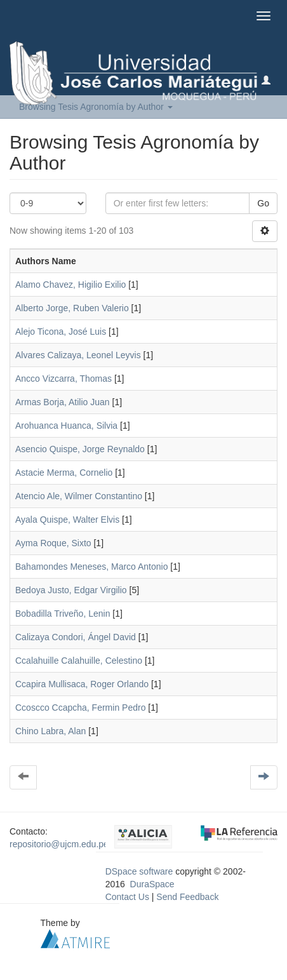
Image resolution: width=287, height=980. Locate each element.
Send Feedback (187, 897)
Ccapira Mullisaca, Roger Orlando (82, 684)
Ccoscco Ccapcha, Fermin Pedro (80, 708)
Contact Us (127, 897)
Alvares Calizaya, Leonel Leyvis (78, 355)
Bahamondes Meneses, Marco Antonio (91, 567)
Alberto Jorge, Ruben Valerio (72, 308)
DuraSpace (152, 884)
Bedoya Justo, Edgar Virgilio (71, 590)
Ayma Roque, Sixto (53, 543)
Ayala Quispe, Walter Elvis (67, 520)
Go (263, 203)
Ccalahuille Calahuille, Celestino (79, 661)
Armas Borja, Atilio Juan (63, 402)
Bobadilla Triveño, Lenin (63, 614)
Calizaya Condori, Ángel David (76, 637)
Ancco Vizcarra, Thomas (63, 379)
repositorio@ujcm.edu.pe (59, 844)
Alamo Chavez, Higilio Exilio (70, 285)
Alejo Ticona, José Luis (61, 332)
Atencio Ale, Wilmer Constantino (79, 496)
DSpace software (139, 871)
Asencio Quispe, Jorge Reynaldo (80, 449)
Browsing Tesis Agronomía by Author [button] (96, 107)
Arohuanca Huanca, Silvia (66, 426)
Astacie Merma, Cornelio (64, 473)
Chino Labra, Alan (50, 731)
